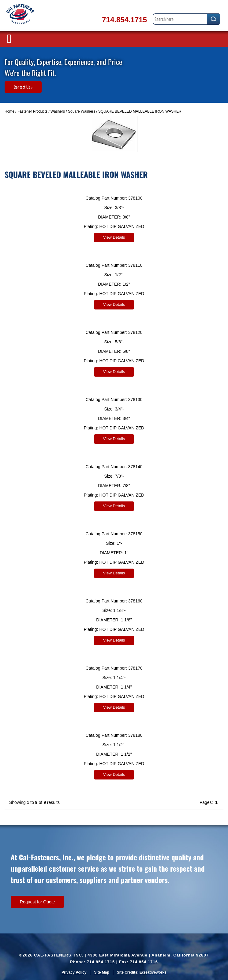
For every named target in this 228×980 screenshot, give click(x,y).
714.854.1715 (124, 20)
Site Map (101, 972)
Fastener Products (32, 111)
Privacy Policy (74, 972)
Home (9, 111)
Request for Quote (37, 902)
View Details (114, 237)
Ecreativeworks (153, 972)
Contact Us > (23, 87)
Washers (58, 111)
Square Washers (82, 111)
